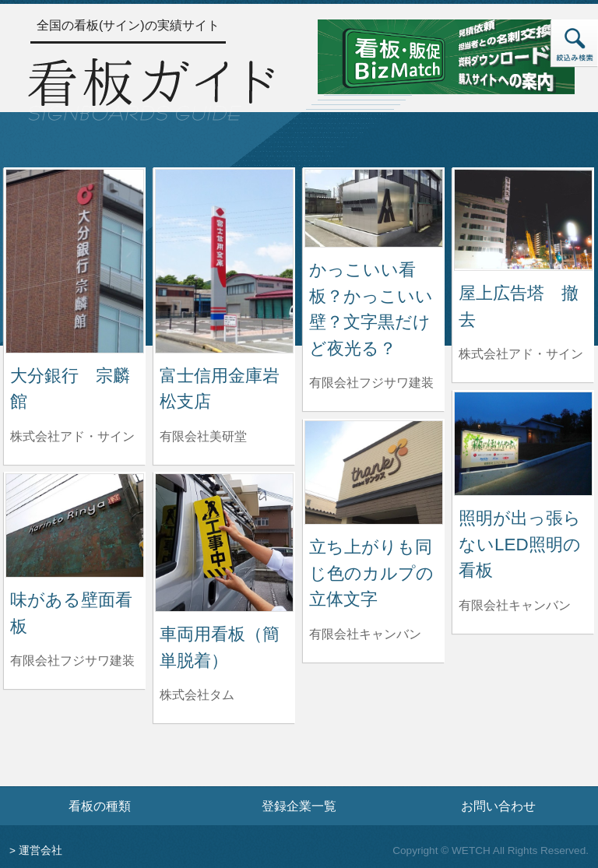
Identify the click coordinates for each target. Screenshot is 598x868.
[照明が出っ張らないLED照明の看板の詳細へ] (523, 443)
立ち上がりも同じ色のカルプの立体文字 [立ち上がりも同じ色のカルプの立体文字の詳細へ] (371, 573)
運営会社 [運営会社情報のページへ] (40, 850)
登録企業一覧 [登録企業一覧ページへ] (299, 806)
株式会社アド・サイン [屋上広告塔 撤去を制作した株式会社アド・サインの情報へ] (521, 354)
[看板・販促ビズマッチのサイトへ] (446, 56)
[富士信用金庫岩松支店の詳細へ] (224, 260)
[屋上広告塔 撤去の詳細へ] (523, 219)
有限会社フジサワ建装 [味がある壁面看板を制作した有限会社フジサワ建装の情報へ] (72, 661)
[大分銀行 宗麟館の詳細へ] (75, 260)
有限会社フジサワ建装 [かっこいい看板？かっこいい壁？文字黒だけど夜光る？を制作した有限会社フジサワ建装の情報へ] (371, 383)
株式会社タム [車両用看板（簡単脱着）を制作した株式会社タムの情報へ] (197, 695)
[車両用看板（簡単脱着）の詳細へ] (224, 541)
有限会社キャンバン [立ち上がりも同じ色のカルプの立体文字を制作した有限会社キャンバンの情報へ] (365, 634)
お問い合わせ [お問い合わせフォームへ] (498, 806)
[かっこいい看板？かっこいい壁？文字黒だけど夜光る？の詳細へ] (374, 207)
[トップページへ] (151, 88)
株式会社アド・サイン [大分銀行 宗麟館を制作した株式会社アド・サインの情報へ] (72, 436)
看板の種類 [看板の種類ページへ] (100, 806)
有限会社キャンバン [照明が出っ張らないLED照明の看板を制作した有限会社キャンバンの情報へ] (515, 605)
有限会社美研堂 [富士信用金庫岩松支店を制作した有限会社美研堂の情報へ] (203, 436)
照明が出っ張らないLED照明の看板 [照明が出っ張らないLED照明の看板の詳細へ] (520, 544)
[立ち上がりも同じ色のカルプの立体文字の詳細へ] (374, 471)
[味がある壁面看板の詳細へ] (75, 524)
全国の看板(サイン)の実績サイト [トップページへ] (128, 25)
